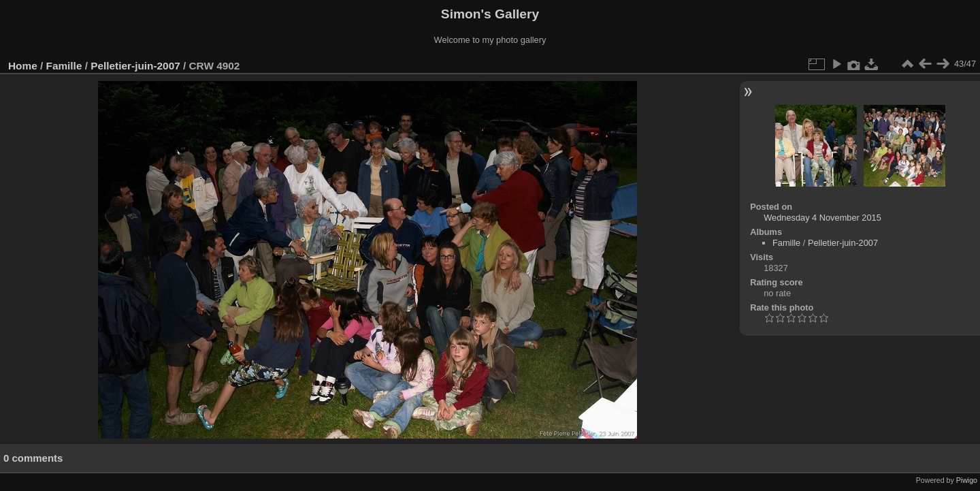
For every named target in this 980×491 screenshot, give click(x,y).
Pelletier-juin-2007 (135, 66)
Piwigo (967, 480)
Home (23, 66)
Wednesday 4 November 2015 (822, 218)
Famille (64, 66)
